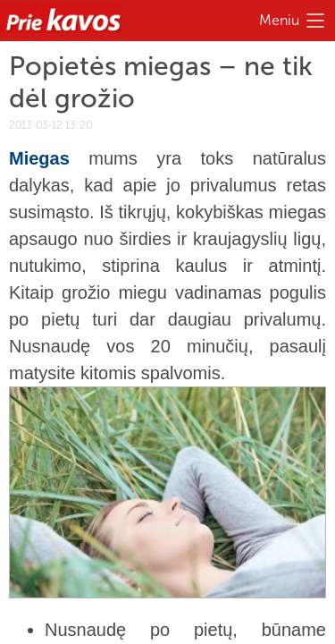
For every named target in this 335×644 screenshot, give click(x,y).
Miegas (39, 158)
